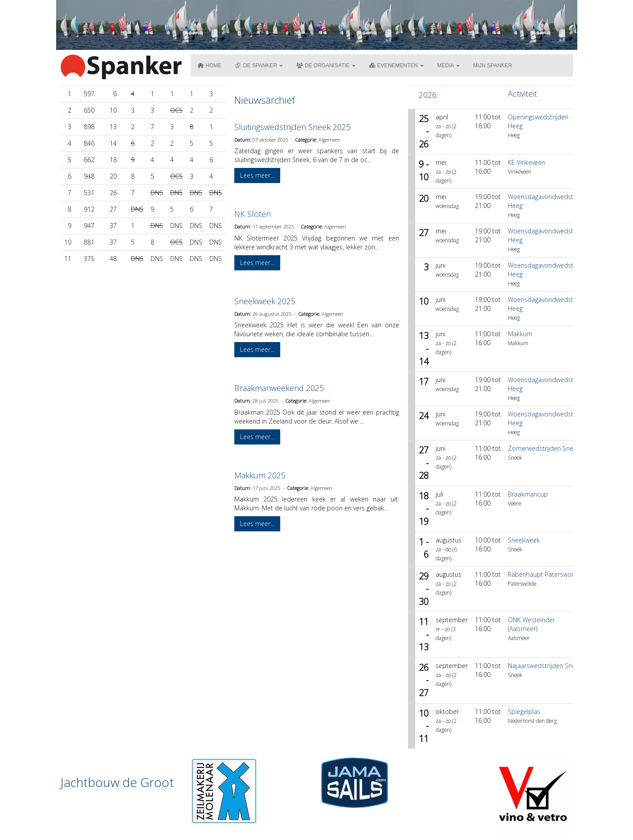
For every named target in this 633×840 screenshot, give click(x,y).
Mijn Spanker (493, 65)
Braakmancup (528, 494)
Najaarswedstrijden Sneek (545, 666)
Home (209, 65)
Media (448, 65)
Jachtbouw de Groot (117, 782)
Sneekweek (524, 540)
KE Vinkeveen (527, 162)
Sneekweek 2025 (265, 301)
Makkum (520, 334)
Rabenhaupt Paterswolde (544, 574)
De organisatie (326, 65)
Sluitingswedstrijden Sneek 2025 (292, 127)
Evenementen (396, 65)
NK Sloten (253, 214)
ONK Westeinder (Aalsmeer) (531, 624)
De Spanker (259, 65)
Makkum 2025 (260, 475)
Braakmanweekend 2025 (279, 388)
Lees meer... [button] (257, 175)
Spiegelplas (524, 712)
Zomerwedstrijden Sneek (544, 448)
